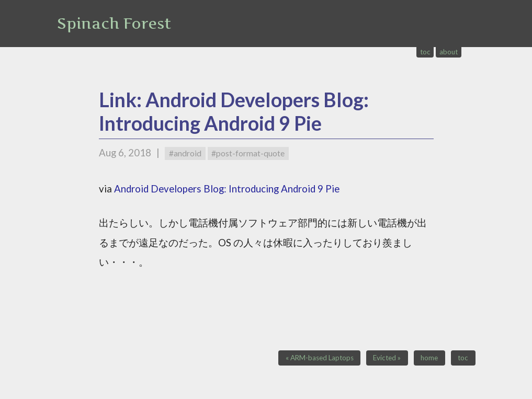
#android (185, 153)
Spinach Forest (114, 24)
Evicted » (387, 358)
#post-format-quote (248, 153)
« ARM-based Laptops (320, 358)
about (449, 52)
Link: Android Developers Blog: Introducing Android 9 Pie (234, 111)
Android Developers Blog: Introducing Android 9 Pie (227, 189)
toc (425, 52)
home (429, 358)
